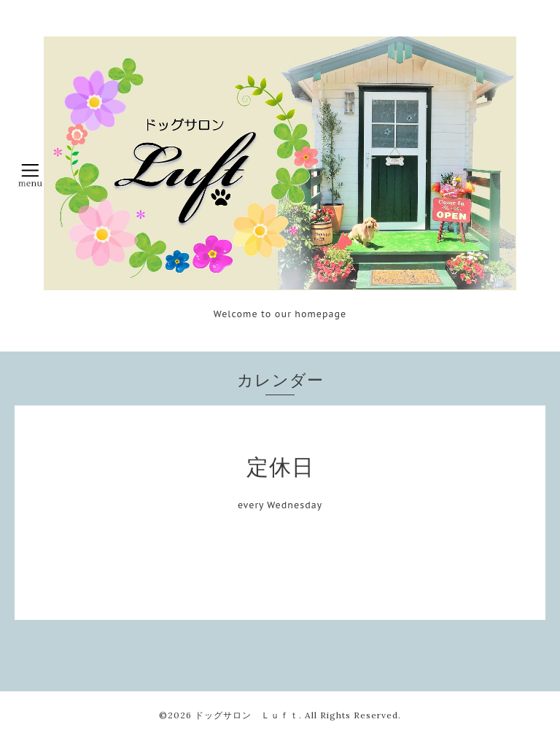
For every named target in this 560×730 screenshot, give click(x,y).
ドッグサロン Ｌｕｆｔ (247, 715)
